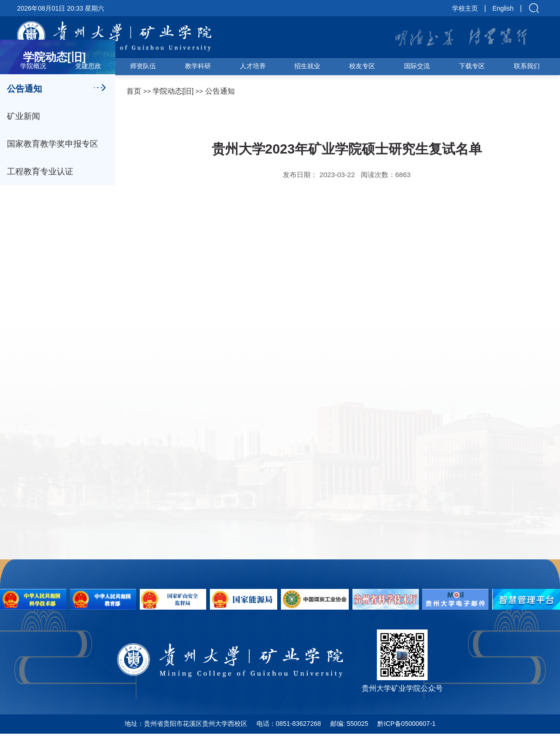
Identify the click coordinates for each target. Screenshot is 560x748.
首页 (134, 91)
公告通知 (220, 91)
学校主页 (465, 8)
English (503, 8)
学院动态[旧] (173, 91)
